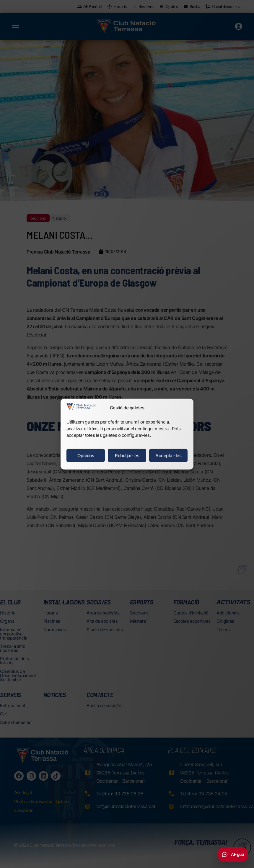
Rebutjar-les (127, 455)
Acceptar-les (168, 455)
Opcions (86, 455)
